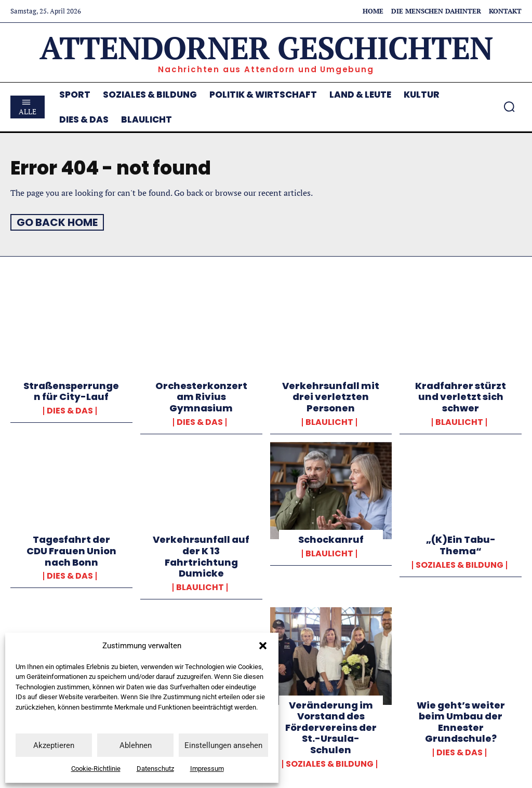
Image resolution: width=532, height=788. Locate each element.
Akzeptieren (54, 745)
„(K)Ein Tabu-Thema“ (461, 545)
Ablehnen (136, 745)
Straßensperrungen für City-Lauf (71, 391)
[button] (263, 646)
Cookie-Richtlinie (96, 769)
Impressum (207, 769)
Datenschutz (155, 769)
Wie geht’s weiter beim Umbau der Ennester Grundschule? (461, 721)
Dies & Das (70, 410)
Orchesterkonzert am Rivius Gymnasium (201, 396)
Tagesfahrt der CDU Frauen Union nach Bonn (71, 550)
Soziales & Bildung (460, 564)
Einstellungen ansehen (223, 745)
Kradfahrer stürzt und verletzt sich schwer (461, 396)
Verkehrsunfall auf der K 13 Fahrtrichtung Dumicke (201, 556)
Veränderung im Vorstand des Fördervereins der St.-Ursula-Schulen (331, 726)
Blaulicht (329, 421)
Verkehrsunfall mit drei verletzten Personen (331, 396)
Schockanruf (331, 539)
